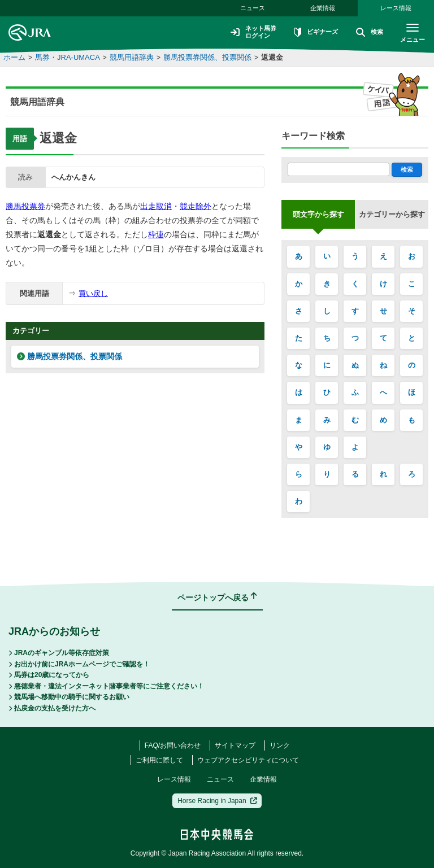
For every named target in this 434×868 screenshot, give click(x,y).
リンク (280, 745)
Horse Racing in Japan (217, 801)
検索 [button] (367, 33)
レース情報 (396, 8)
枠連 (156, 234)
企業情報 (323, 8)
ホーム (14, 57)
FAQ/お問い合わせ (173, 745)
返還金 (272, 57)
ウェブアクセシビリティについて (248, 760)
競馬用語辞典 (132, 57)
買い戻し (93, 293)
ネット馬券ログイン (246, 32)
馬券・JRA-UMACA (68, 57)
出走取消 (156, 206)
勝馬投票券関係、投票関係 (207, 57)
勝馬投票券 (25, 206)
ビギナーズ (312, 33)
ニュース (253, 8)
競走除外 (196, 206)
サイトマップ (235, 745)
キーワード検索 (313, 136)
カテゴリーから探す (392, 214)
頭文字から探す (318, 214)
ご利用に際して (159, 760)
